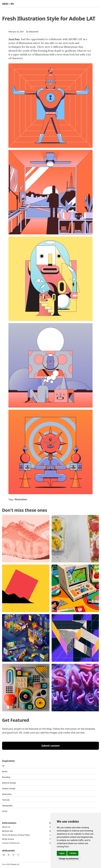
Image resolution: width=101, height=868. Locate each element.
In (9, 855)
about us (6, 827)
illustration (21, 499)
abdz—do (8, 4)
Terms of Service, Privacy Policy (16, 835)
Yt (13, 855)
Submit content (51, 746)
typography (7, 806)
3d (3, 766)
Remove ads (7, 831)
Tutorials (6, 800)
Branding (6, 777)
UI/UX (5, 811)
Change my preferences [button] (69, 859)
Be (4, 855)
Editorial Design (9, 783)
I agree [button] (62, 853)
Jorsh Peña (14, 39)
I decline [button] (73, 853)
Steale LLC (16, 864)
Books (5, 771)
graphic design (9, 788)
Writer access (8, 839)
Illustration (7, 794)
